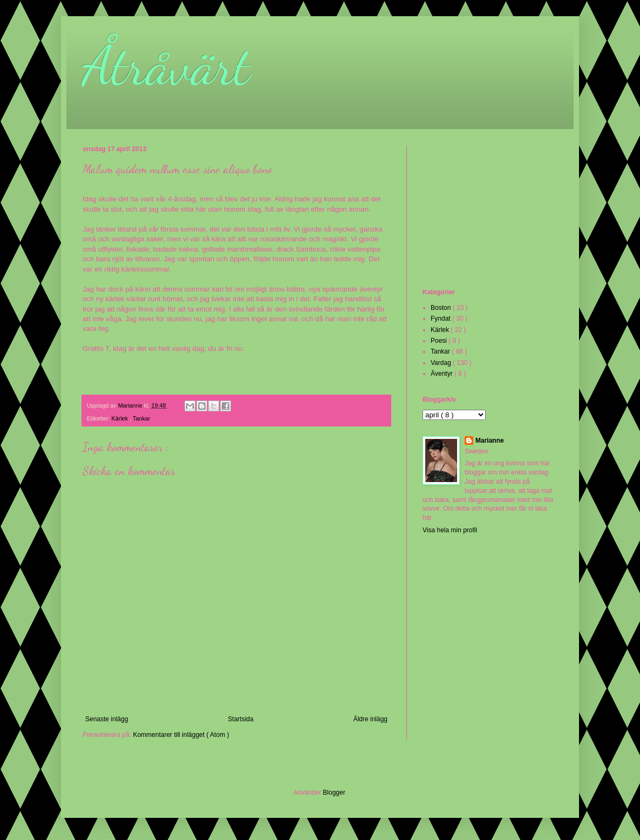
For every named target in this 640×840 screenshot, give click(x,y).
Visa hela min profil (450, 530)
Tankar (141, 418)
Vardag (442, 363)
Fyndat (441, 319)
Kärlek (121, 418)
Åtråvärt (166, 66)
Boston (442, 308)
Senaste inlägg (107, 719)
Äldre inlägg (370, 719)
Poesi (440, 341)
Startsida (240, 719)
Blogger (334, 792)
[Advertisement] (476, 215)
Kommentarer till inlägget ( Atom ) (181, 735)
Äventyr (442, 374)
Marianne (490, 441)
